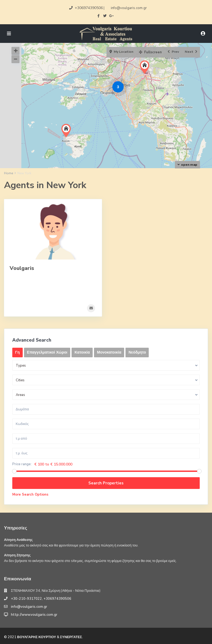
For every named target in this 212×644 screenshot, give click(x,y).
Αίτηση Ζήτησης (17, 555)
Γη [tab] (17, 352)
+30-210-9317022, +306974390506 (41, 599)
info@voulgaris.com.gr (29, 607)
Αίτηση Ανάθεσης (18, 540)
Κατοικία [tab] (82, 352)
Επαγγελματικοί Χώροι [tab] (47, 352)
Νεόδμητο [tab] (137, 352)
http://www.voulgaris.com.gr (34, 615)
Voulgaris (22, 268)
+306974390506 (89, 8)
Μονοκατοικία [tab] (109, 352)
